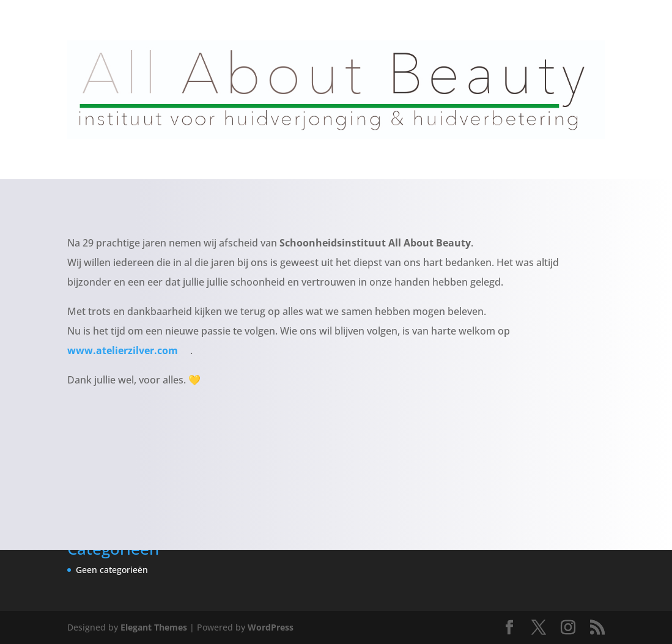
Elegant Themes (154, 627)
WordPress (271, 627)
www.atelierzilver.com (129, 350)
